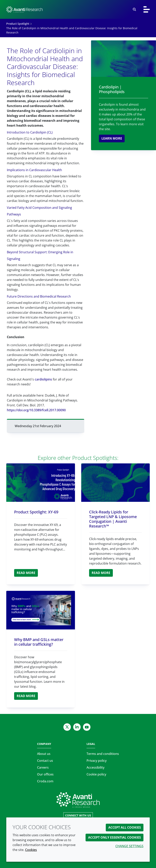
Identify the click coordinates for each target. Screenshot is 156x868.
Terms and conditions (103, 754)
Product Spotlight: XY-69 (36, 512)
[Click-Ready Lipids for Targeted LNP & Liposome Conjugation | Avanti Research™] (116, 483)
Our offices (45, 774)
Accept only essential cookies (114, 837)
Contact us (45, 761)
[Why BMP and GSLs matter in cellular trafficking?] (41, 610)
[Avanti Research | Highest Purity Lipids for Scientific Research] (24, 9)
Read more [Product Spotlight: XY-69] (26, 573)
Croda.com (45, 781)
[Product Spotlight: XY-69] (41, 483)
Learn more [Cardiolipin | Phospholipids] (112, 138)
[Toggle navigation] (147, 9)
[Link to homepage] (78, 800)
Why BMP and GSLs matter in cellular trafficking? (39, 642)
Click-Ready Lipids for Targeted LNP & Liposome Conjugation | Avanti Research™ (113, 519)
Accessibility (95, 767)
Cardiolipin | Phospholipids (112, 89)
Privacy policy (97, 761)
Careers (43, 767)
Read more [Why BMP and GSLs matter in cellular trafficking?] (26, 696)
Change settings (129, 846)
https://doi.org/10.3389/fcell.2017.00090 (36, 410)
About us (44, 754)
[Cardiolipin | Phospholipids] (124, 59)
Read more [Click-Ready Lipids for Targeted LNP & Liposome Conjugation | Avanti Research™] (101, 573)
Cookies (31, 850)
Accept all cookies (125, 827)
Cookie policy (96, 774)
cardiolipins (43, 379)
